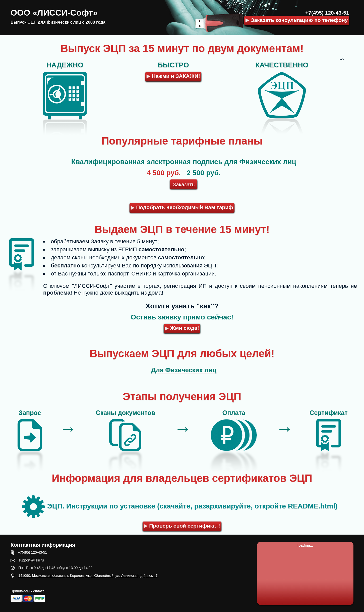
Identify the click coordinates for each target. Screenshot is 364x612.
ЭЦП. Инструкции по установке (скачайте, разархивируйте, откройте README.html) (180, 506)
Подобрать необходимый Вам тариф (182, 207)
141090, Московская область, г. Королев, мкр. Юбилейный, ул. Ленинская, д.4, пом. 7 (88, 576)
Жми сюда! (182, 328)
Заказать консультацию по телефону (297, 20)
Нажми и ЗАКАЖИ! (173, 76)
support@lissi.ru (31, 560)
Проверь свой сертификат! (182, 526)
